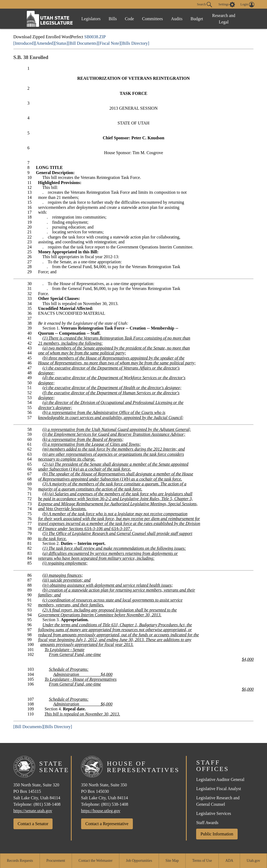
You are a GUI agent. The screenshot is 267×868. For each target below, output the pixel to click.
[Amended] (45, 43)
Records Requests (20, 861)
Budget (197, 19)
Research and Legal (224, 19)
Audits (177, 19)
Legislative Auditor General (220, 779)
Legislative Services (214, 813)
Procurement (56, 861)
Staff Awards (207, 823)
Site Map (172, 861)
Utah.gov (253, 861)
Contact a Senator (33, 824)
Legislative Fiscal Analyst (219, 789)
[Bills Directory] (135, 43)
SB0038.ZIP (95, 37)
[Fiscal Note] (109, 43)
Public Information (217, 834)
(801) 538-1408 (47, 804)
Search (204, 5)
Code (129, 19)
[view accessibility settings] (227, 5)
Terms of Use (202, 861)
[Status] (61, 43)
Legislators (91, 19)
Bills (113, 19)
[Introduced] (24, 43)
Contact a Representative (107, 824)
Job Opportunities (139, 861)
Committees (152, 19)
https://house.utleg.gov (101, 811)
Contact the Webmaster (95, 861)
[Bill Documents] (83, 43)
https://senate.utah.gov (33, 811)
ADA (229, 861)
